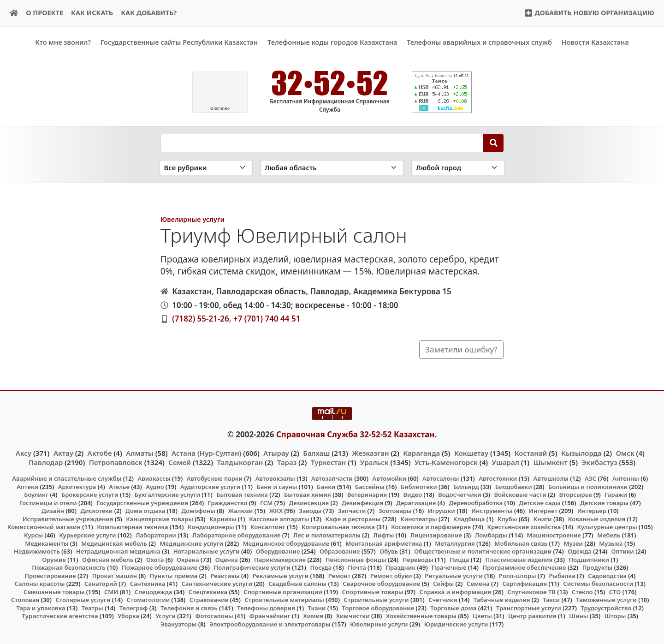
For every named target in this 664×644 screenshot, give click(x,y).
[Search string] (322, 143)
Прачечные (449, 567)
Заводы (310, 511)
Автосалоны (441, 478)
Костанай (531, 453)
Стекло (582, 591)
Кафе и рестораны (353, 519)
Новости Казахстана (595, 42)
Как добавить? (149, 13)
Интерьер (592, 511)
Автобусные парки (215, 478)
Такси (551, 600)
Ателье (119, 486)
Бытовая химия (308, 495)
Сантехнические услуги (217, 584)
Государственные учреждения (142, 502)
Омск (625, 453)
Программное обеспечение (525, 567)
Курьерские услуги (87, 535)
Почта (357, 567)
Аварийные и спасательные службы (67, 478)
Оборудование (278, 551)
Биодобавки (514, 486)
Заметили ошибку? (462, 349)
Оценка (227, 559)
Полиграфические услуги (252, 567)
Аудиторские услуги (210, 486)
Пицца (459, 559)
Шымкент (551, 462)
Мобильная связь (521, 543)
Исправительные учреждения (68, 519)
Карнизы (223, 519)
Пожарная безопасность (69, 567)
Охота (155, 559)
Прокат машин (115, 575)
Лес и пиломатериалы (327, 535)
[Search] (494, 143)
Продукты (598, 567)
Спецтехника (208, 591)
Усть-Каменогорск (446, 462)
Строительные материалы (284, 600)
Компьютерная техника (132, 527)
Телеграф (134, 608)
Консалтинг (268, 527)
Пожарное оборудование (160, 567)
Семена (478, 584)
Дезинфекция (362, 502)
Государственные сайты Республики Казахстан (179, 42)
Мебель (609, 535)
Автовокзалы (275, 478)
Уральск (374, 462)
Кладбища (469, 519)
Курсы (33, 535)
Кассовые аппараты (279, 519)
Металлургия (455, 543)
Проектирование (50, 575)
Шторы (615, 616)
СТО (615, 591)
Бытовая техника (242, 495)
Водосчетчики (459, 495)
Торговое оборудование (378, 608)
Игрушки (442, 511)
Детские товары (604, 502)
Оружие (54, 559)
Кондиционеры (211, 527)
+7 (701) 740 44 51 (267, 319)
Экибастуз (600, 462)
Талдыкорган (240, 462)
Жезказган (370, 453)
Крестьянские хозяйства (524, 527)
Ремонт (340, 575)
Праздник (400, 567)
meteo (220, 108)
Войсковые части (520, 495)
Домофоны (198, 511)
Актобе (100, 453)
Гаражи (616, 495)
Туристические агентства (60, 616)
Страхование (209, 600)
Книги (543, 519)
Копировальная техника (338, 527)
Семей (180, 462)
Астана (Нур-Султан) (206, 453)
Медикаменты (47, 543)
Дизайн (53, 511)
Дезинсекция (309, 502)
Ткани (317, 608)
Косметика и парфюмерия (431, 527)
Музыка (611, 543)
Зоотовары (395, 511)
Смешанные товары (54, 591)
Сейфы (443, 584)
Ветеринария (367, 495)
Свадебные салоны (297, 584)
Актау (63, 453)
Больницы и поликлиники (588, 486)
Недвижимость (37, 551)
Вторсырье (575, 495)
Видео (413, 495)
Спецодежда (154, 591)
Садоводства (607, 575)
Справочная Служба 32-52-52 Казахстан (356, 434)
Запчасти (352, 511)
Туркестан (328, 462)
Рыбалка (562, 575)
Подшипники (589, 559)
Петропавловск (116, 462)
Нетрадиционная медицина (118, 551)
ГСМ (266, 502)
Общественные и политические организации (483, 551)
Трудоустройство (606, 608)
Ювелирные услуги (193, 219)
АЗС (590, 478)
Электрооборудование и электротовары (270, 624)
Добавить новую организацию (589, 13)
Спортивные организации (283, 591)
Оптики (623, 551)
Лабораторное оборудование (236, 535)
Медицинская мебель (114, 543)
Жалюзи (241, 511)
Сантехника (148, 584)
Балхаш (316, 453)
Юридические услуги (456, 624)
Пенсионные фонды (356, 559)
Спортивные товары (373, 591)
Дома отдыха (145, 511)
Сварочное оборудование (381, 584)
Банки (326, 486)
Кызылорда (581, 453)
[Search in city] (458, 168)
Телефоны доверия (266, 608)
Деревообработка (476, 502)
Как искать (92, 13)
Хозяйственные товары (421, 616)
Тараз (287, 462)
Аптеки (27, 486)
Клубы (507, 519)
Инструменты (492, 511)
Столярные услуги (83, 600)
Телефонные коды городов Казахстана (332, 42)
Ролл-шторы (518, 575)
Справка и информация (456, 591)
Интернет (543, 511)
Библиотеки (419, 486)
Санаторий (101, 584)
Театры (92, 608)
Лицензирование (436, 535)
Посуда (321, 567)
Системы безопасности (598, 584)
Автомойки (389, 478)
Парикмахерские (280, 559)
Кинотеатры (419, 519)
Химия (313, 616)
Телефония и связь (189, 608)
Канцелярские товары (160, 519)
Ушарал (506, 462)
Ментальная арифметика (384, 543)
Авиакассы (154, 478)
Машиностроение (554, 535)
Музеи (573, 543)
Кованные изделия (597, 519)
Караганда (421, 453)
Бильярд (466, 486)
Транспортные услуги (529, 608)
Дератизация (416, 502)
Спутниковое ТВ (531, 591)
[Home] (14, 13)
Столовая (25, 600)
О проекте (44, 13)
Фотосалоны (214, 616)
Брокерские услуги (90, 495)
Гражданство (228, 502)
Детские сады (539, 502)
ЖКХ (276, 511)
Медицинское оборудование (286, 543)
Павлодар (46, 462)
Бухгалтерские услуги (167, 495)
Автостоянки (498, 478)
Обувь (389, 551)
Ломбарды (491, 535)
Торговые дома (453, 608)
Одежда (580, 551)
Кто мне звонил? (63, 42)
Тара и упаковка (41, 608)
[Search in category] (206, 168)
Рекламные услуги (280, 575)
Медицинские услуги (192, 543)
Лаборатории (156, 535)
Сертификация (525, 584)
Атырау (276, 453)
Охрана (188, 559)
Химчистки (353, 616)
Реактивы (225, 575)
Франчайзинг (270, 616)
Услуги (166, 616)
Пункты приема (174, 575)
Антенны (626, 478)
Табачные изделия (502, 600)
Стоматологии (148, 600)
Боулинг (36, 495)
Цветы (482, 616)
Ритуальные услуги (454, 575)
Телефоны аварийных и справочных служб (479, 42)
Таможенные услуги (606, 600)
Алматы (140, 453)
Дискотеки (96, 511)
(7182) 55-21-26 (201, 319)
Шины (578, 616)
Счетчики (443, 600)
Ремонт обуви (391, 575)
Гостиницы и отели (48, 502)
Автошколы (551, 478)
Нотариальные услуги (207, 551)
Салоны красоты (40, 584)
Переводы (418, 559)
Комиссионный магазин (44, 527)
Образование (340, 551)
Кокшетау (471, 453)
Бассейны (370, 486)
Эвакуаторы (179, 624)
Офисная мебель (108, 559)
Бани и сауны (277, 486)
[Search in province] (332, 168)
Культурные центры (607, 527)
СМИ (111, 591)
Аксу (24, 453)
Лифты (384, 535)
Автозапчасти (332, 478)
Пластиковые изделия (519, 559)
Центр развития (532, 616)
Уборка (128, 616)
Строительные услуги (376, 600)
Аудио (155, 486)
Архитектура (77, 486)
